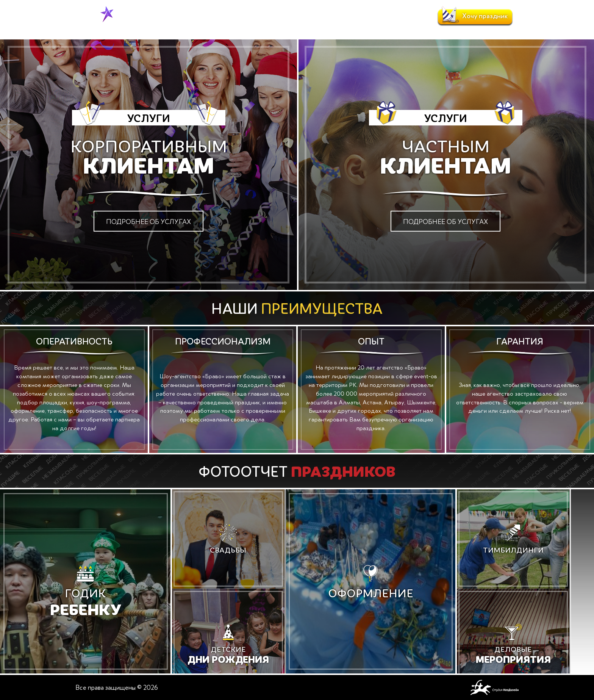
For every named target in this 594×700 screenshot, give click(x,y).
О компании (165, 16)
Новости (231, 16)
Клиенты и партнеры (355, 16)
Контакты (407, 16)
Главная (145, 30)
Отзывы (306, 16)
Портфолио (270, 16)
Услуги (200, 16)
